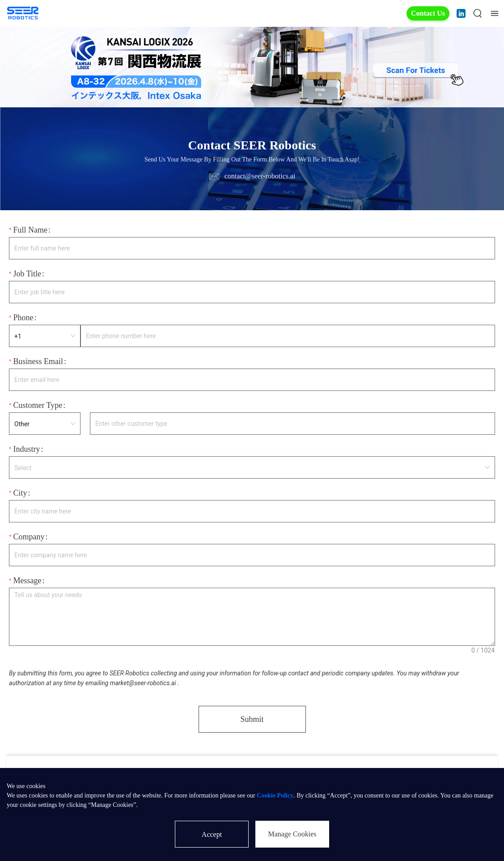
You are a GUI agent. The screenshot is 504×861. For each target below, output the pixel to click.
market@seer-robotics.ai (143, 683)
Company (29, 537)
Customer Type (38, 405)
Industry (26, 449)
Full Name (30, 230)
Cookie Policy (275, 795)
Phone (23, 318)
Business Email (38, 361)
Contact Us (428, 13)
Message (27, 581)
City (20, 493)
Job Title (27, 274)
